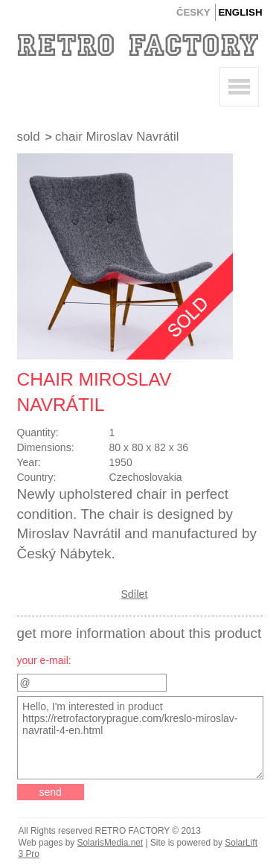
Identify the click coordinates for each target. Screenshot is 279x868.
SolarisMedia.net (110, 843)
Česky (193, 12)
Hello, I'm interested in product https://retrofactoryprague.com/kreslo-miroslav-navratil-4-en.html (141, 738)
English (240, 12)
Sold (29, 137)
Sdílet (135, 594)
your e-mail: (44, 660)
